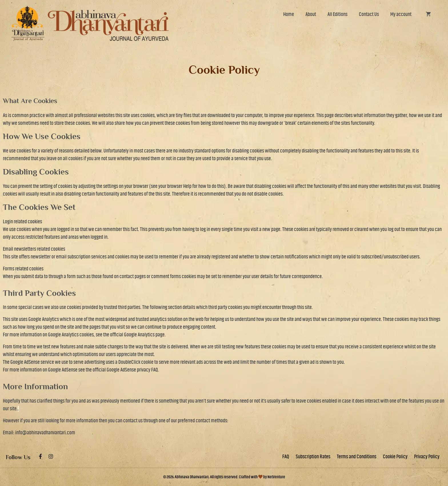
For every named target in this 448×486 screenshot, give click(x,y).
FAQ (286, 457)
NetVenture (276, 477)
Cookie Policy (395, 457)
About (311, 14)
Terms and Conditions (357, 457)
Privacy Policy (427, 457)
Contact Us (369, 14)
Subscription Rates (313, 457)
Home (289, 14)
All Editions (337, 14)
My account (401, 14)
